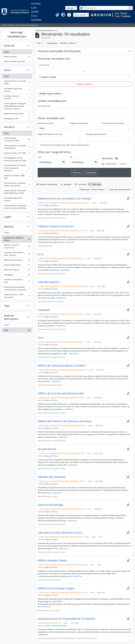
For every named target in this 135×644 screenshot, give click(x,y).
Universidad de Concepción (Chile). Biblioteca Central (17, 192)
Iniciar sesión (80, 15)
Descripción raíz (44, 106)
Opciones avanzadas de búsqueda (59, 51)
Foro (41, 338)
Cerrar (55, 30)
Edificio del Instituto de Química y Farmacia (65, 421)
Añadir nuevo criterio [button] (50, 94)
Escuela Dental (47, 449)
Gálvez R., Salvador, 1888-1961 (17, 177)
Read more (75, 214)
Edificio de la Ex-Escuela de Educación (61, 393)
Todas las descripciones (79, 145)
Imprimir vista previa (47, 184)
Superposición (111, 164)
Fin (71, 157)
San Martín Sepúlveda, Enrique (17, 90)
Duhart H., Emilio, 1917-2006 (17, 154)
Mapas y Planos (17, 57)
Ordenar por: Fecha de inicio (92, 189)
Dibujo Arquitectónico (17, 266)
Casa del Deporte (48, 282)
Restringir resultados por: (17, 34)
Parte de (9, 46)
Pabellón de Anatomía (51, 477)
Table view (95, 184)
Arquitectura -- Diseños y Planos (17, 239)
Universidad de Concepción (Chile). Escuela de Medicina (17, 207)
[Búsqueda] (107, 8)
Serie (17, 330)
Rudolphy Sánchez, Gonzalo (17, 97)
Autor (8, 70)
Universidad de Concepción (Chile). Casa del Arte (17, 184)
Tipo (7, 306)
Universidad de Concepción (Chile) (17, 82)
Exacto (123, 164)
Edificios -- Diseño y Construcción (17, 246)
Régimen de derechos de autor (50, 134)
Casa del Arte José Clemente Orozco (60, 533)
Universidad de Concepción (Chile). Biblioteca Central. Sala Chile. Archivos (17, 106)
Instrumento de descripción (113, 123)
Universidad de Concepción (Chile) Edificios (17, 147)
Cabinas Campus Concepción (56, 226)
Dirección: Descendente (120, 189)
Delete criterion (84, 84)
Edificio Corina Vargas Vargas (56, 588)
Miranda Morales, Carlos (17, 114)
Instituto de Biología (50, 505)
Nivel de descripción (11, 317)
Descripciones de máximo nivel (53, 145)
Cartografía (17, 275)
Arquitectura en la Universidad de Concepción (66, 619)
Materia (9, 227)
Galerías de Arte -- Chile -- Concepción (17, 296)
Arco (41, 254)
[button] (57, 15)
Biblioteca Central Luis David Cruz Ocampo (64, 199)
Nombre (9, 127)
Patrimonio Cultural (17, 270)
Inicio (40, 157)
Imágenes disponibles (79, 123)
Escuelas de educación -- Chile (17, 281)
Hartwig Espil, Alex (17, 119)
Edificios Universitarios (17, 261)
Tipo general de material (96, 134)
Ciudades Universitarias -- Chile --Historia (17, 254)
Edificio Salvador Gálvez (52, 560)
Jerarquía (66, 184)
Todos (6, 52)
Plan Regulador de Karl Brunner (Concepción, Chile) (17, 159)
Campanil (44, 310)
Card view (81, 184)
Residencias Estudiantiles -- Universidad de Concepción (17, 288)
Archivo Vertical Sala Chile (17, 62)
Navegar (70, 8)
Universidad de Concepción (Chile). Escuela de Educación (17, 168)
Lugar (8, 217)
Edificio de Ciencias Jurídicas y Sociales (61, 366)
